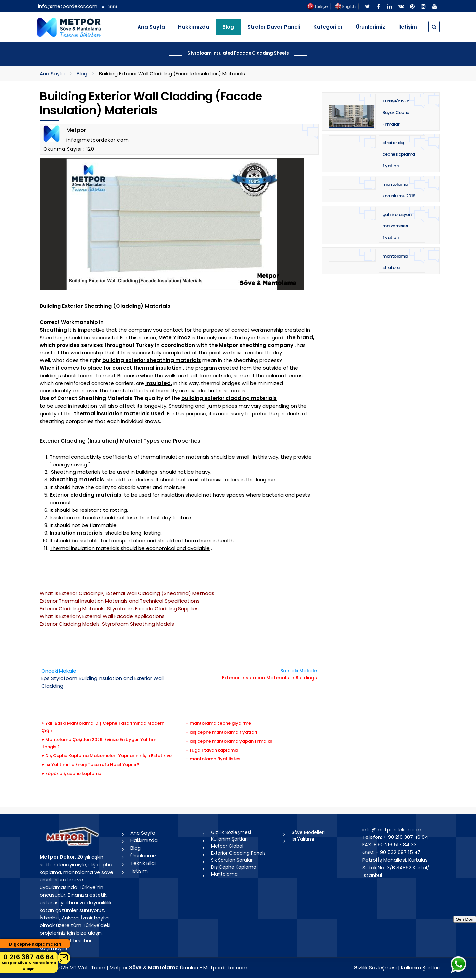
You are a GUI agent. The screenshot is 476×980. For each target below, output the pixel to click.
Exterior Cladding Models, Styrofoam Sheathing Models (107, 624)
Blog (82, 74)
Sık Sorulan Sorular (232, 860)
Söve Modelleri (308, 832)
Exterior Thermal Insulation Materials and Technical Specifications (120, 601)
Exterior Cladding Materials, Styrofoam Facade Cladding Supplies (119, 609)
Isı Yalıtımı (303, 839)
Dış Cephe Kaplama (234, 867)
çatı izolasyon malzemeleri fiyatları (397, 226)
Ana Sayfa (151, 27)
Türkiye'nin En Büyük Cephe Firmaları (396, 113)
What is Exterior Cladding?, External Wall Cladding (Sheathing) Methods (127, 593)
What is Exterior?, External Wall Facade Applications (102, 616)
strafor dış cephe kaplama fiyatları (399, 154)
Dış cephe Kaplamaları (35, 944)
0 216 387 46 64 (29, 962)
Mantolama (224, 874)
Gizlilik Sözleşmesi (231, 832)
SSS (113, 6)
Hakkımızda (194, 27)
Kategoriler (328, 27)
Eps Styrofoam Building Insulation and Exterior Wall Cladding (102, 678)
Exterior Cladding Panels (238, 853)
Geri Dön (465, 919)
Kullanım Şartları (229, 839)
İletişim (408, 27)
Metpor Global (227, 846)
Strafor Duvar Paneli (274, 27)
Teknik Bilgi (143, 863)
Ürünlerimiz (371, 27)
